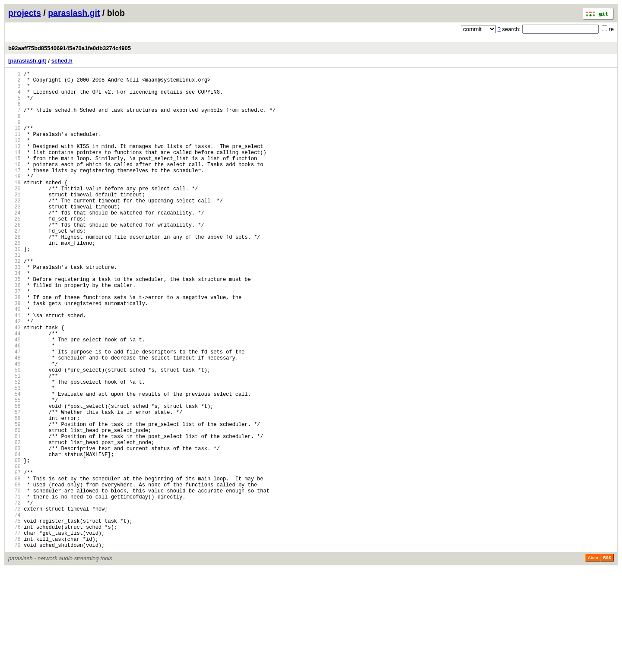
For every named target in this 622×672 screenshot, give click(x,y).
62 (14, 522)
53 (14, 456)
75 (14, 618)
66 (14, 552)
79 (14, 647)
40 (14, 361)
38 (14, 346)
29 (14, 280)
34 (14, 317)
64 (14, 537)
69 (14, 574)
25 (14, 251)
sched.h (62, 61)
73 (14, 603)
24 (14, 244)
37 (14, 339)
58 (14, 493)
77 (14, 633)
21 (14, 222)
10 (14, 141)
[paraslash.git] (27, 61)
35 (14, 324)
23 (14, 236)
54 (14, 464)
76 (14, 625)
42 (14, 376)
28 (14, 273)
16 (14, 185)
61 (14, 515)
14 (14, 170)
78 (14, 640)
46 (14, 405)
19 (14, 207)
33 (14, 310)
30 (14, 288)
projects (25, 13)
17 (14, 192)
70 (14, 581)
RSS (607, 660)
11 (14, 148)
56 (14, 478)
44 (14, 390)
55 (14, 471)
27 (14, 266)
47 (14, 412)
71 (14, 588)
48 (14, 420)
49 (14, 427)
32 (14, 302)
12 (14, 156)
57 (14, 486)
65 (14, 544)
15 (14, 178)
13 (14, 163)
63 (14, 530)
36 (14, 332)
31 (14, 295)
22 (14, 229)
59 (14, 500)
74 (14, 610)
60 (14, 508)
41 (14, 368)
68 (14, 566)
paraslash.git (74, 13)
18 (14, 200)
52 (14, 449)
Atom (593, 660)
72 (14, 596)
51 (14, 442)
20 (14, 214)
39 (14, 354)
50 (14, 434)
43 (14, 383)
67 (14, 559)
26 (14, 258)
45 (14, 398)
